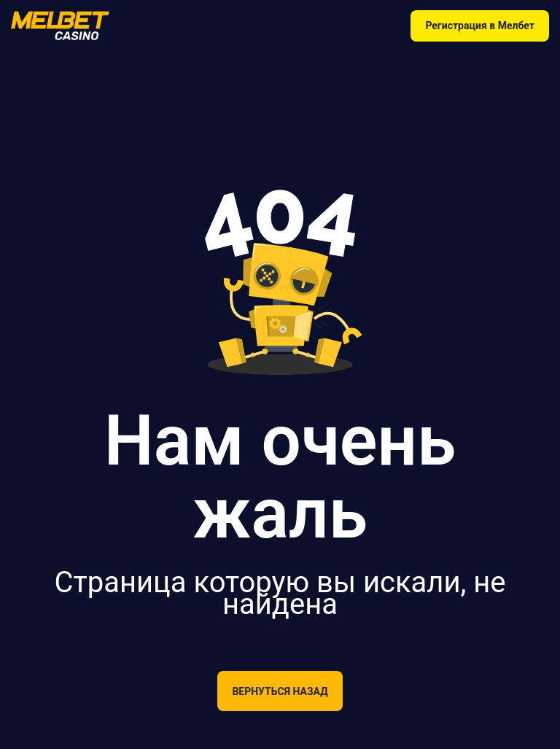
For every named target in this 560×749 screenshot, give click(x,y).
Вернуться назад (280, 691)
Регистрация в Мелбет (480, 26)
